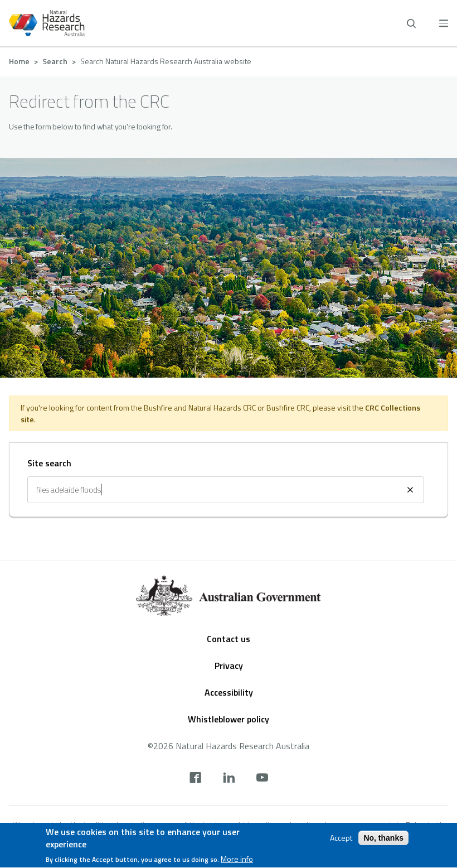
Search (55, 61)
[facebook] (195, 779)
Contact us (229, 639)
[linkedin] (229, 779)
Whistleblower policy (229, 719)
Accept (341, 839)
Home (19, 61)
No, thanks (383, 839)
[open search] (411, 23)
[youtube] (262, 779)
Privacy (229, 666)
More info (237, 861)
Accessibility (229, 692)
